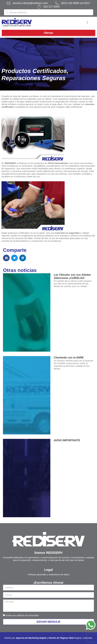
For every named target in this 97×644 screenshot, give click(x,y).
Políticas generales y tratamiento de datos (48, 574)
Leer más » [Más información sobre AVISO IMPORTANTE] (61, 446)
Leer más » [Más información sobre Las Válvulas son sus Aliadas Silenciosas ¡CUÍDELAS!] (61, 291)
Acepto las (22, 615)
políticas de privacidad (28, 615)
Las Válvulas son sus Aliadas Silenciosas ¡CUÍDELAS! (72, 276)
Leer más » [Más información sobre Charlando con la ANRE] (61, 373)
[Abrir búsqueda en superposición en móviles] (49, 12)
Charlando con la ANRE (69, 358)
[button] (6, 258)
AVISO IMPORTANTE (67, 440)
